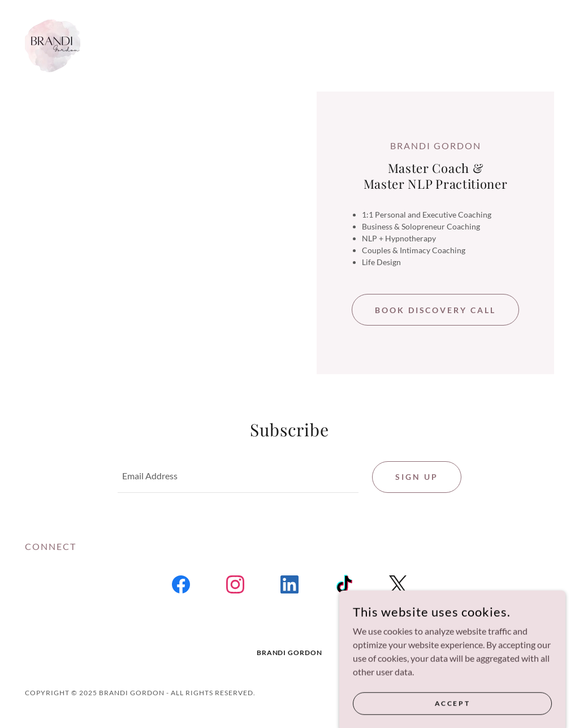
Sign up (417, 477)
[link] (53, 44)
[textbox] (238, 477)
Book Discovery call (436, 310)
